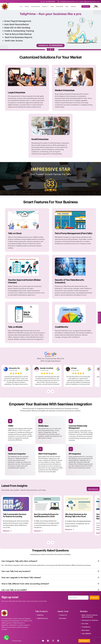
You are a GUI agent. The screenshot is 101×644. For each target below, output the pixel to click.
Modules (84, 611)
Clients (52, 6)
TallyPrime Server (42, 618)
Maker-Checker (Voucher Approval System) (90, 616)
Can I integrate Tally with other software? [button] (19, 561)
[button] (49, 392)
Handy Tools (63, 611)
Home (21, 6)
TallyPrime (40, 615)
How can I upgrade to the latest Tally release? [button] (21, 577)
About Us (27, 6)
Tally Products (41, 611)
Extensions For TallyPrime (90, 620)
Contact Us (73, 6)
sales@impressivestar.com (69, 1)
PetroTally (85, 624)
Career (67, 6)
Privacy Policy (17, 641)
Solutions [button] (45, 7)
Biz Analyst (63, 618)
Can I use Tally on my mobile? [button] (14, 590)
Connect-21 (63, 615)
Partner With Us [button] (60, 6)
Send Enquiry (86, 6)
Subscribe (94, 598)
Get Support (84, 641)
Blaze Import (86, 630)
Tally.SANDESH (86, 634)
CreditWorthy (86, 627)
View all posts (93, 489)
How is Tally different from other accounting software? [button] (25, 584)
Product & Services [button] (36, 6)
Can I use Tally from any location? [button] (16, 571)
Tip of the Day (99, 318)
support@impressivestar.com (89, 1)
